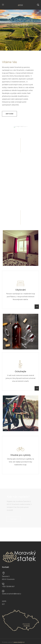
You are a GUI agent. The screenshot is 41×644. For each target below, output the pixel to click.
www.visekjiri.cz (19, 642)
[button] (9, 114)
